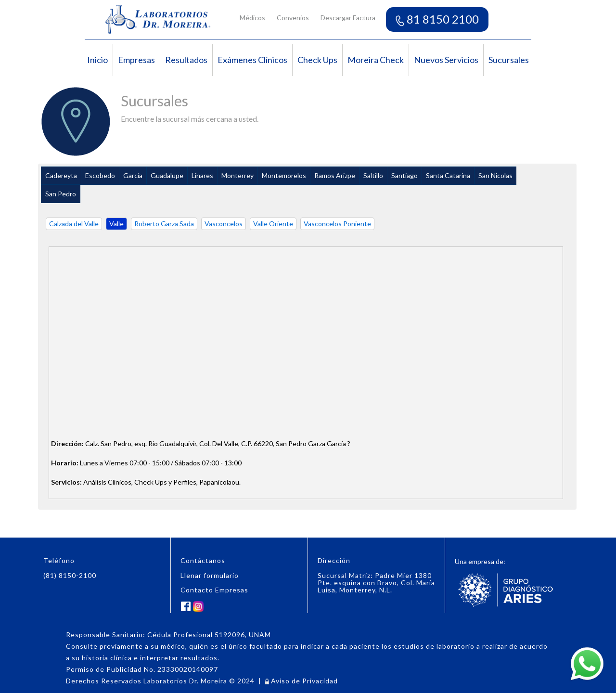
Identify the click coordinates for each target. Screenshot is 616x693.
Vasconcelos (224, 224)
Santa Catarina (448, 175)
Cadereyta (61, 175)
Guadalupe (167, 175)
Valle (116, 224)
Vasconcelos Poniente (337, 224)
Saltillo (373, 175)
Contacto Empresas (214, 590)
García (133, 175)
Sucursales (509, 60)
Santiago (404, 175)
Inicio (97, 60)
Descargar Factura (348, 18)
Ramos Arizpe (335, 175)
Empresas (136, 60)
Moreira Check (376, 60)
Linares (202, 175)
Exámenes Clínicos (252, 60)
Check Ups (317, 60)
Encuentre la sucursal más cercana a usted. (190, 119)
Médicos (252, 18)
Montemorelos (284, 175)
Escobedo (100, 175)
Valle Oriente (273, 224)
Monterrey (237, 175)
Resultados (186, 60)
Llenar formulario (210, 575)
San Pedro (61, 194)
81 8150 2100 (437, 19)
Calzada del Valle (74, 224)
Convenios (293, 18)
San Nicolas (495, 175)
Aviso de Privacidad (302, 681)
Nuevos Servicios (446, 60)
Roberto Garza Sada (164, 224)
